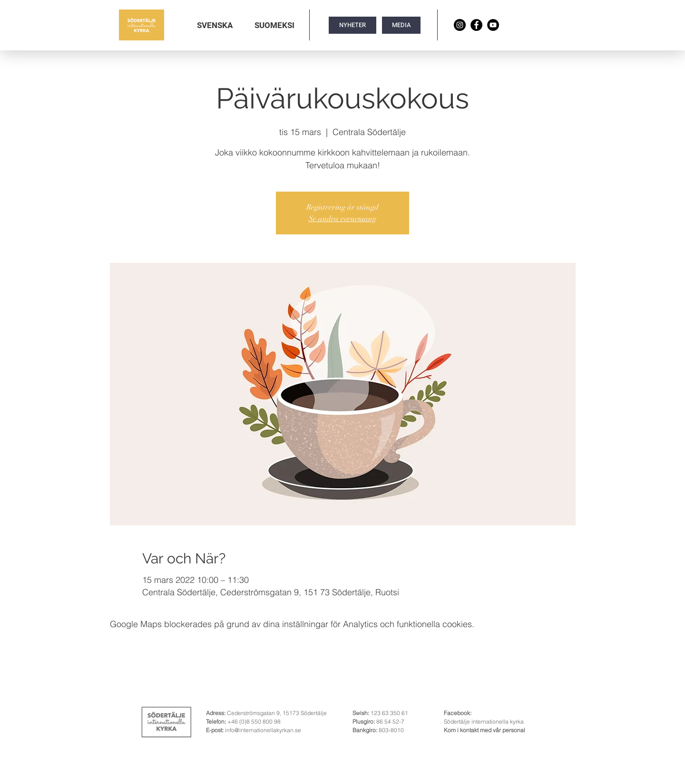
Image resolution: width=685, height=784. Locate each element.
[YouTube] (493, 25)
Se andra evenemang (342, 219)
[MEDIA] (401, 25)
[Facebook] (476, 25)
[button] (215, 25)
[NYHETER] (352, 25)
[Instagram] (460, 25)
